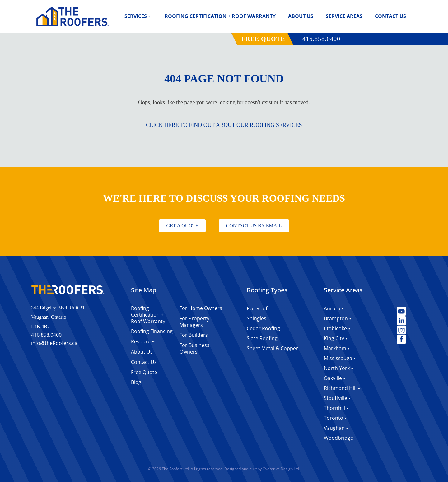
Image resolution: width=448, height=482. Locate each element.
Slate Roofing (262, 338)
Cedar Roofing (263, 328)
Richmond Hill (340, 388)
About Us (301, 16)
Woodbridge (338, 438)
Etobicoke (335, 328)
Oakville (333, 378)
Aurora (332, 308)
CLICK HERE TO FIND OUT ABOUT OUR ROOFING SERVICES (224, 125)
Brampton (336, 318)
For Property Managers (194, 322)
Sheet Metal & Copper (272, 348)
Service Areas (344, 16)
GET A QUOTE (182, 226)
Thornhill (334, 408)
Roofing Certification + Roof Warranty (220, 16)
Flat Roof (257, 308)
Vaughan (334, 428)
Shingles (257, 318)
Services (138, 16)
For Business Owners (194, 348)
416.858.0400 (321, 39)
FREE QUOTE (263, 39)
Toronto (334, 418)
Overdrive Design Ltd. (281, 469)
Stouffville (336, 398)
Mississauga (338, 358)
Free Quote (144, 372)
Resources (143, 341)
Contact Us (390, 16)
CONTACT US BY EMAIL (254, 226)
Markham (335, 348)
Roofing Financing (152, 331)
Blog (136, 382)
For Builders (194, 335)
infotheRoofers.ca (54, 343)
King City (334, 338)
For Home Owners (201, 308)
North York (337, 368)
